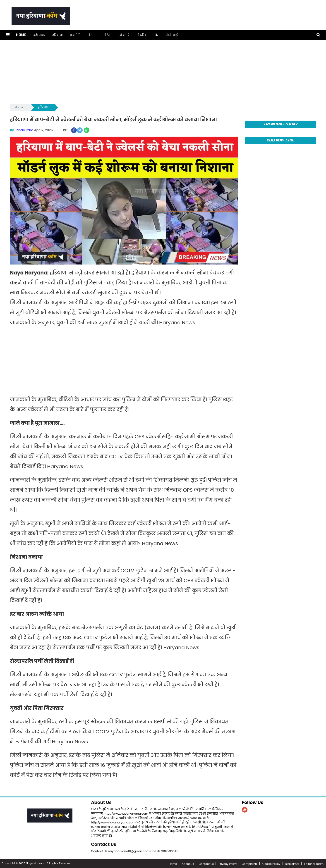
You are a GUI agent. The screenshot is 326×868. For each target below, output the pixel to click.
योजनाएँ (124, 35)
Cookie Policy (271, 863)
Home (21, 35)
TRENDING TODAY (280, 124)
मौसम (91, 35)
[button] (8, 35)
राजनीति (75, 35)
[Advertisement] (146, 72)
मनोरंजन (107, 35)
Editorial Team (314, 863)
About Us (101, 802)
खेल (157, 35)
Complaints (250, 863)
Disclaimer (292, 863)
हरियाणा (57, 35)
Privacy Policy (228, 863)
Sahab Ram (24, 130)
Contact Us (104, 844)
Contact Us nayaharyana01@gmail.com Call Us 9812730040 (135, 851)
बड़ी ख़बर (39, 35)
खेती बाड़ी (172, 35)
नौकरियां (142, 35)
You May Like (280, 140)
